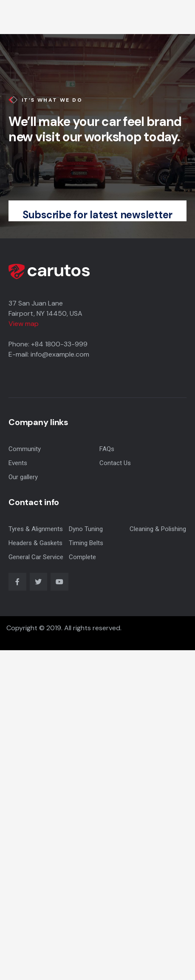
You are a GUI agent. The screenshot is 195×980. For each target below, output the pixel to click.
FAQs (107, 449)
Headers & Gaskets (35, 543)
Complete (82, 557)
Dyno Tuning (86, 529)
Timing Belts (86, 543)
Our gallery (23, 477)
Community (25, 449)
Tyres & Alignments (36, 529)
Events (18, 463)
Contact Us (115, 463)
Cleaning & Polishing (158, 529)
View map (24, 324)
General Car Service (36, 557)
